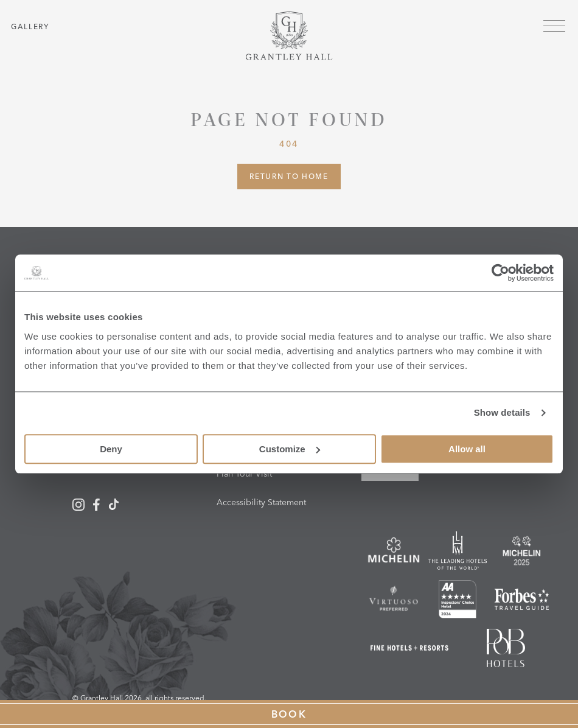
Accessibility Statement (261, 502)
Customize (290, 449)
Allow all (467, 449)
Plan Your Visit (244, 474)
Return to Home (289, 176)
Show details (502, 412)
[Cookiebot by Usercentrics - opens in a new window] (500, 273)
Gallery (30, 26)
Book (289, 714)
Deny (111, 449)
